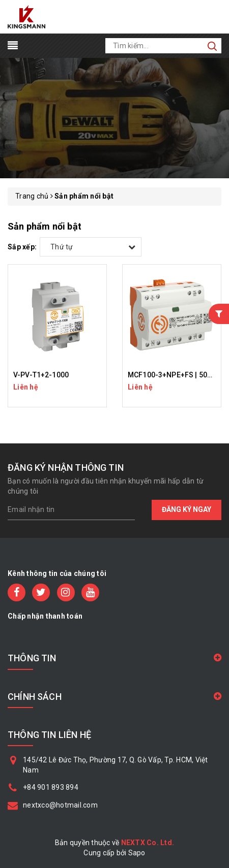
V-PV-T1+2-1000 (41, 375)
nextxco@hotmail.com (60, 805)
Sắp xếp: (22, 247)
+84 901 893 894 (51, 787)
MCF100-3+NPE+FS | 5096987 (178, 375)
